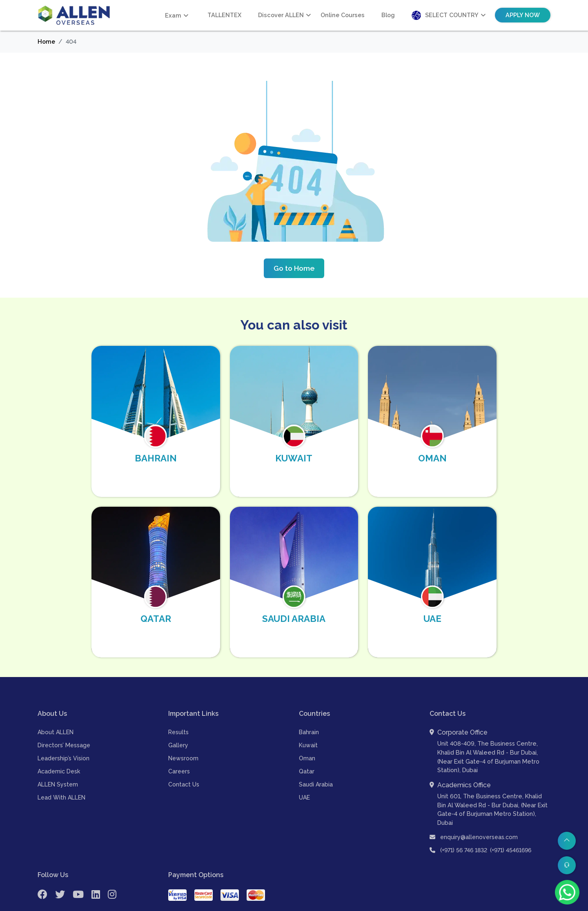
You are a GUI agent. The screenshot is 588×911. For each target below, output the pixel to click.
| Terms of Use (408, 903)
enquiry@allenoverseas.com (474, 819)
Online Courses (343, 15)
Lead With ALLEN (61, 780)
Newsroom (183, 741)
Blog (388, 15)
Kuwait (308, 728)
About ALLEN (56, 715)
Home (46, 41)
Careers (179, 754)
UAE (304, 780)
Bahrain (309, 715)
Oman (307, 741)
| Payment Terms (455, 903)
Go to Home (294, 268)
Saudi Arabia (316, 767)
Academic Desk (59, 754)
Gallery (178, 728)
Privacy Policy (365, 903)
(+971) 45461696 (511, 832)
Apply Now (523, 15)
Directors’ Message (64, 728)
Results (178, 715)
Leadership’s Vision (63, 741)
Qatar (307, 754)
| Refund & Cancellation (516, 903)
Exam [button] (173, 15)
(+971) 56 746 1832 (464, 832)
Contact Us (184, 767)
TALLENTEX (224, 15)
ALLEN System (58, 767)
